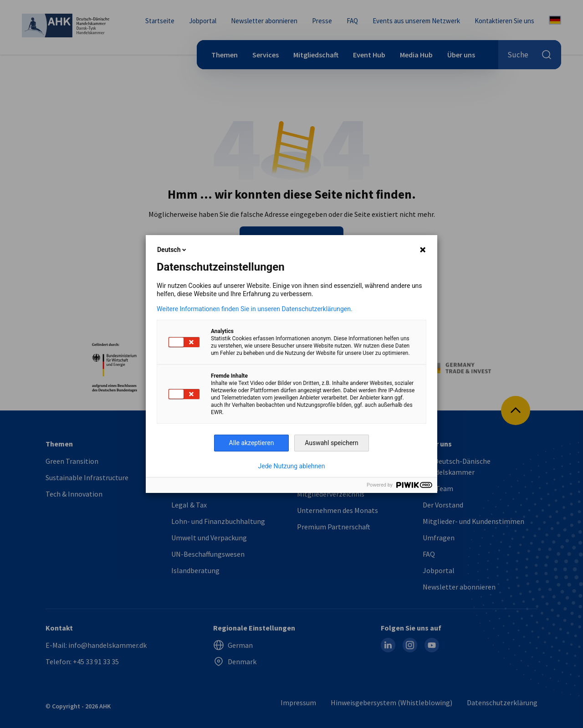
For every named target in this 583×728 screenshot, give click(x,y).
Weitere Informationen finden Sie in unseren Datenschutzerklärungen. (255, 309)
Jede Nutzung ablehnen (292, 466)
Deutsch (172, 250)
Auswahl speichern (332, 443)
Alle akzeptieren (252, 443)
